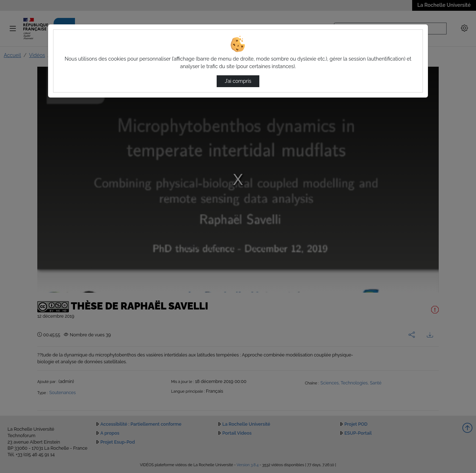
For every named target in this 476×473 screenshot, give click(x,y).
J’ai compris (238, 81)
